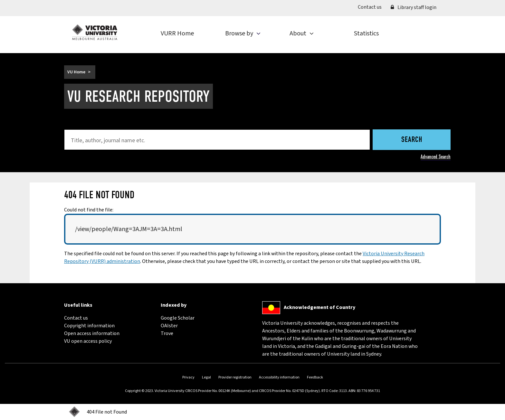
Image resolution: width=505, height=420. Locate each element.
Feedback (315, 377)
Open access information (92, 333)
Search (412, 140)
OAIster (169, 326)
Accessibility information (279, 377)
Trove (167, 333)
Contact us (372, 7)
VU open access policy (88, 341)
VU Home (76, 72)
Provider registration (235, 377)
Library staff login (414, 7)
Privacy (188, 377)
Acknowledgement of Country (319, 307)
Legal (206, 377)
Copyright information (89, 326)
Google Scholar (178, 318)
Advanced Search (436, 157)
